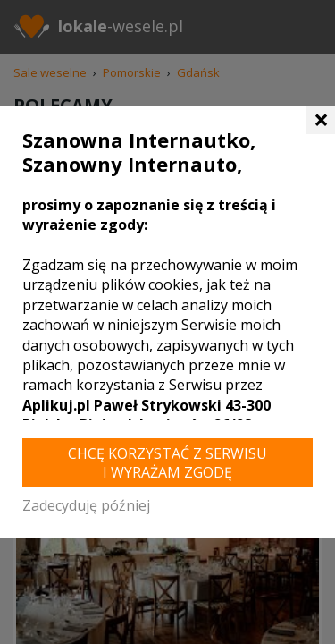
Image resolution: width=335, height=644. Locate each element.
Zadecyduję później (86, 505)
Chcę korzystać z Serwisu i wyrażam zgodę (167, 463)
